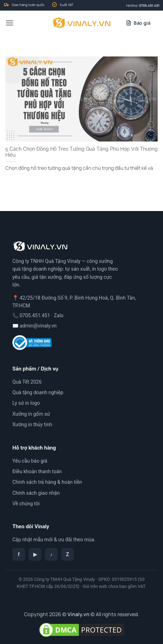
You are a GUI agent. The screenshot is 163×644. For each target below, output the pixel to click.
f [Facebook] (19, 554)
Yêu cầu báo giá (30, 461)
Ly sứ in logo (26, 403)
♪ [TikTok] (51, 554)
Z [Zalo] (68, 554)
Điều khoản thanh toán (37, 471)
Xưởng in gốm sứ (31, 414)
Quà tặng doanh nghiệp (38, 392)
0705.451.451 (149, 5)
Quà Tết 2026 (27, 382)
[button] (10, 23)
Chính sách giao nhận (36, 493)
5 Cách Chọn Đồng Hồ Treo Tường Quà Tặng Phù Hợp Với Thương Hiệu (81, 152)
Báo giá (142, 23)
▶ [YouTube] (35, 554)
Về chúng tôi (26, 504)
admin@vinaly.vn (38, 326)
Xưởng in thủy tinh (32, 425)
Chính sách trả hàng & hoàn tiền (47, 482)
